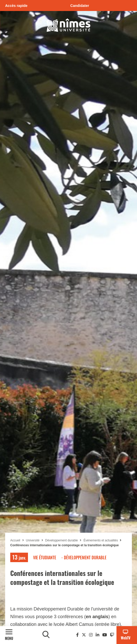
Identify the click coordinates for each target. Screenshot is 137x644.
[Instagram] (91, 635)
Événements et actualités (101, 540)
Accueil (15, 540)
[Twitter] (84, 635)
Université (33, 540)
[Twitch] (112, 635)
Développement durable (61, 540)
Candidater (80, 6)
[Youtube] (105, 635)
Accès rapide (16, 6)
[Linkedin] (97, 635)
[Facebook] (77, 635)
